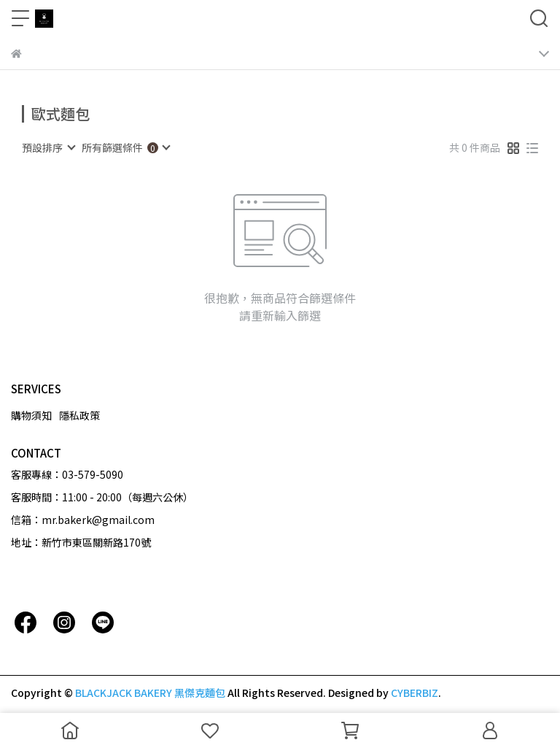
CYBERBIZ (415, 693)
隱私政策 (79, 415)
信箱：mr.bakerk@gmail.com (83, 520)
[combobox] (48, 147)
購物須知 (31, 415)
